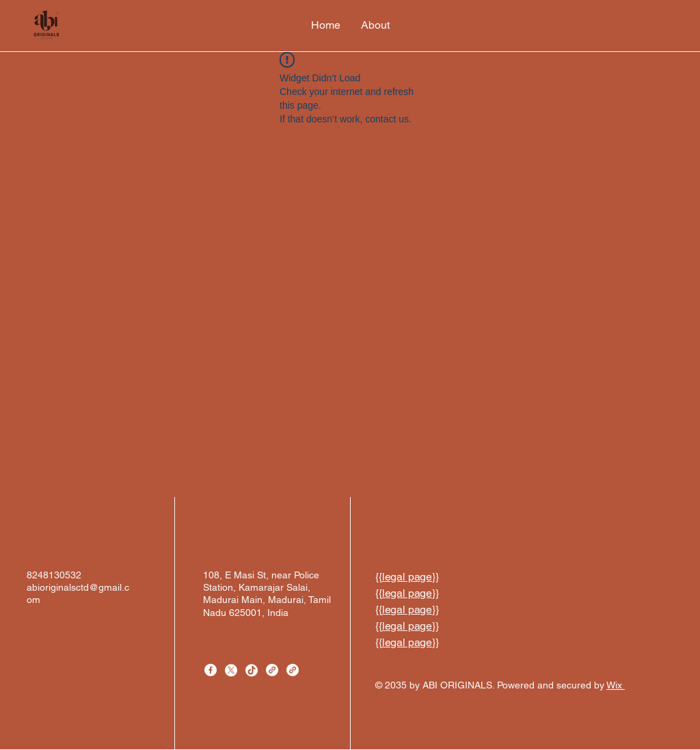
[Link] (272, 670)
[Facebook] (211, 670)
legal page (407, 577)
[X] (231, 670)
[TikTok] (252, 670)
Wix (616, 685)
